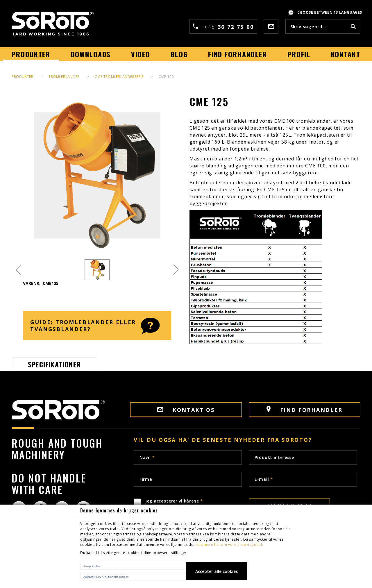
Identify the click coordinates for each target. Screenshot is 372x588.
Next (176, 270)
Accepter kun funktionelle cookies (106, 577)
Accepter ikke (92, 566)
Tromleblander (64, 77)
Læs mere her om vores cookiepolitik (229, 545)
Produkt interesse (274, 457)
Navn (147, 457)
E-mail (264, 479)
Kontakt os (186, 410)
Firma (146, 479)
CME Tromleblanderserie (119, 77)
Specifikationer (54, 364)
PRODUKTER (22, 77)
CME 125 (166, 77)
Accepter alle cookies (217, 571)
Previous (18, 270)
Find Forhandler (305, 410)
